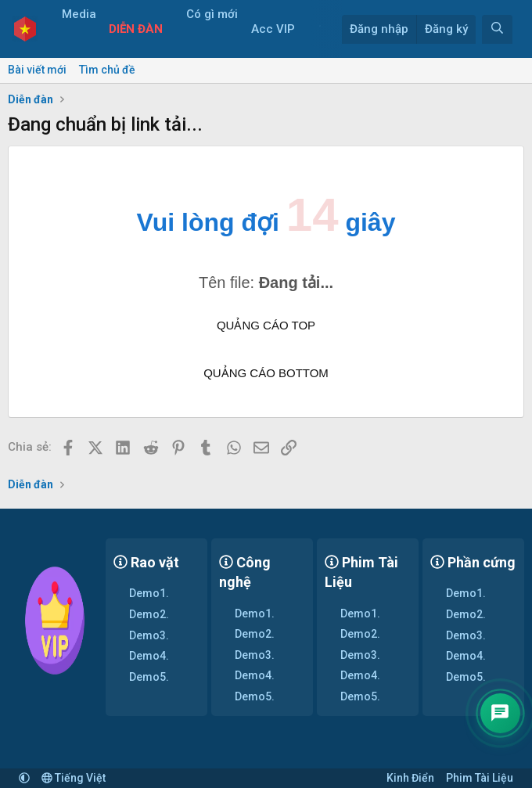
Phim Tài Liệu (480, 778)
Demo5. (149, 677)
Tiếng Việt (74, 778)
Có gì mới (217, 14)
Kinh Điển (410, 778)
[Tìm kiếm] (497, 29)
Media (84, 14)
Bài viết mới (37, 70)
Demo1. (149, 593)
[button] (66, 43)
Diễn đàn (141, 29)
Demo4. (149, 656)
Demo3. (149, 635)
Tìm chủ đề (107, 70)
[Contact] (498, 711)
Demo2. (149, 614)
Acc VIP (279, 29)
